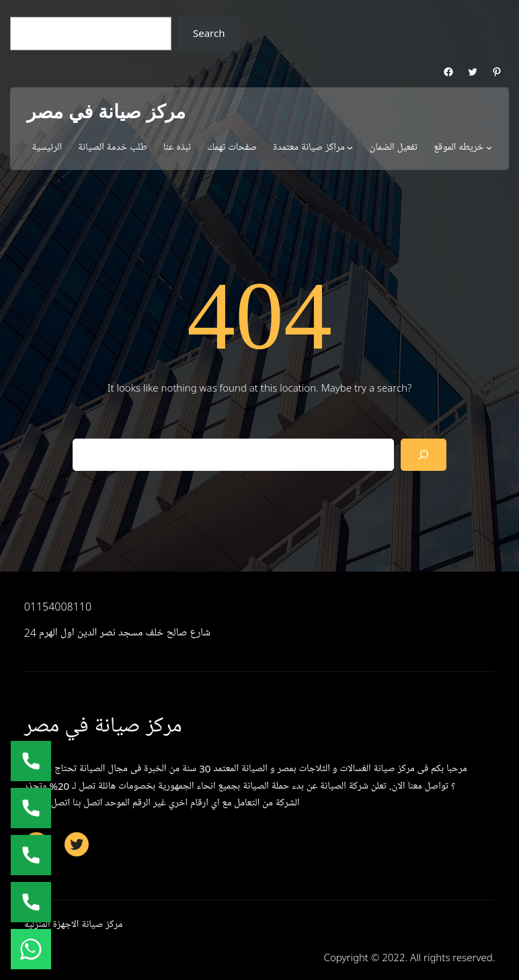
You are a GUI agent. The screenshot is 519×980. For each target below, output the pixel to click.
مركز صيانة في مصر (106, 112)
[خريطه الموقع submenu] (489, 147)
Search (209, 33)
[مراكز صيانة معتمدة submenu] (350, 147)
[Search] (424, 455)
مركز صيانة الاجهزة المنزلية (74, 924)
